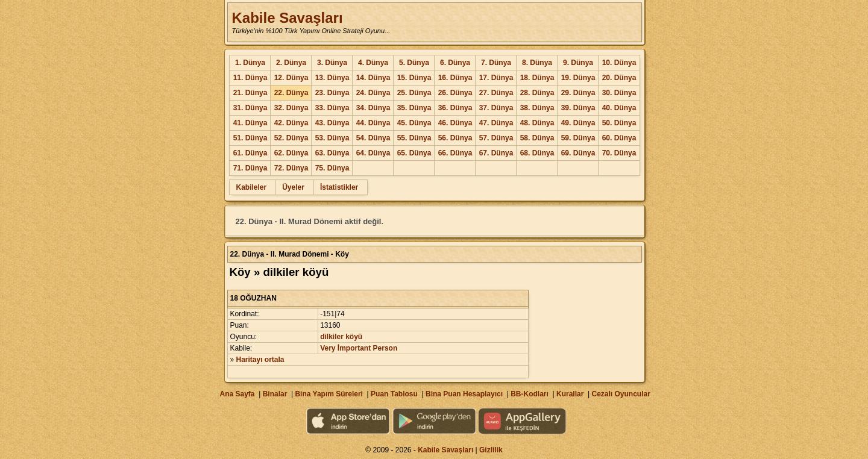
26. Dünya (455, 93)
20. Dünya (619, 78)
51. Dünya (250, 138)
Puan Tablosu (394, 394)
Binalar (275, 394)
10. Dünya (619, 63)
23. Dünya (332, 93)
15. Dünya (414, 78)
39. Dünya (578, 108)
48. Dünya (537, 123)
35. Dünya (414, 108)
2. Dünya (291, 63)
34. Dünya (373, 108)
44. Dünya (373, 123)
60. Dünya (619, 138)
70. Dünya (619, 153)
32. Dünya (291, 108)
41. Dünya (250, 123)
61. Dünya (250, 153)
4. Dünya (373, 63)
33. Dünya (332, 108)
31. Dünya (250, 108)
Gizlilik (491, 450)
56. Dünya (455, 138)
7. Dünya (496, 63)
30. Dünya (619, 93)
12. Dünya (291, 78)
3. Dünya (332, 63)
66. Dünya (455, 153)
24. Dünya (373, 93)
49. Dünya (578, 123)
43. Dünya (332, 123)
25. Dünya (414, 93)
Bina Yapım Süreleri (329, 394)
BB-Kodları (530, 394)
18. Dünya (537, 78)
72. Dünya (291, 168)
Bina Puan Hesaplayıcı (464, 394)
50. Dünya (619, 123)
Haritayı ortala (260, 360)
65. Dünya (414, 153)
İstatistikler (339, 187)
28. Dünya (537, 93)
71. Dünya (250, 168)
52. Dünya (291, 138)
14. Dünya (373, 78)
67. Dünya (496, 153)
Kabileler (251, 187)
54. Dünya (373, 138)
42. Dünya (291, 123)
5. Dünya (414, 63)
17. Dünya (496, 78)
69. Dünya (578, 153)
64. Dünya (373, 153)
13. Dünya (332, 78)
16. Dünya (455, 78)
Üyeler (293, 187)
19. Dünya (578, 78)
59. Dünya (578, 138)
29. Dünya (578, 93)
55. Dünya (414, 138)
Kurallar (570, 394)
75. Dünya (332, 168)
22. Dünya (291, 93)
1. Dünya (250, 63)
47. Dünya (496, 123)
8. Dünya (537, 63)
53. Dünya (332, 138)
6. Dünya (455, 63)
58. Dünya (537, 138)
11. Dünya (250, 78)
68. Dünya (537, 153)
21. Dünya (250, 93)
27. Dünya (496, 93)
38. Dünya (537, 108)
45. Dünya (414, 123)
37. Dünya (496, 108)
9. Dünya (578, 63)
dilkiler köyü (341, 337)
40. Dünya (619, 108)
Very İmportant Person (359, 348)
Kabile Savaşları (287, 18)
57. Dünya (496, 138)
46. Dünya (455, 123)
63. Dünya (332, 153)
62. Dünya (291, 153)
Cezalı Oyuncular (621, 394)
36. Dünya (455, 108)
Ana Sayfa (237, 394)
